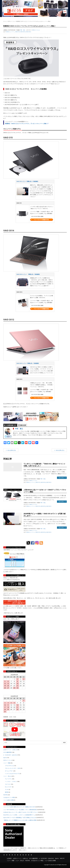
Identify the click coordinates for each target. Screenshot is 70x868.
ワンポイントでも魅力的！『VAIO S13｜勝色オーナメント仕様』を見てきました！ (45, 465)
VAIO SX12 (29, 32)
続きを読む (62, 478)
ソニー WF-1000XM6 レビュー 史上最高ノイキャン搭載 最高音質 (20, 810)
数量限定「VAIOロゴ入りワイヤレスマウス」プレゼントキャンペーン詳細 (26, 124)
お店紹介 (4, 855)
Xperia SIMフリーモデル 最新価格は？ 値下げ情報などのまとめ (20, 817)
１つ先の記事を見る (11, 450)
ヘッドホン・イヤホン (11, 781)
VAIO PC (18, 855)
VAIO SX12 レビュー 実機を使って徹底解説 (28, 363)
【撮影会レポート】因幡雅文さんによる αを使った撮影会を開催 (20, 820)
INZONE (5, 795)
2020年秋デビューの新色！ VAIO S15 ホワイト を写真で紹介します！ (45, 515)
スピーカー (8, 784)
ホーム (5, 21)
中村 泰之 (19, 429)
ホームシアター (9, 771)
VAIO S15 (17, 32)
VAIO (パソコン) (11, 21)
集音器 (7, 792)
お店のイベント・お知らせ (10, 750)
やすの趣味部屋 (7, 752)
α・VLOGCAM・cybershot (10, 755)
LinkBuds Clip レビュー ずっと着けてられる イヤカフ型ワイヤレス (21, 812)
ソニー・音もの (7, 776)
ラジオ (7, 789)
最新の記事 (23, 425)
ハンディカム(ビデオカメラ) (12, 774)
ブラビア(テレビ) (9, 766)
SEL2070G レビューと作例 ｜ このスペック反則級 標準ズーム (19, 815)
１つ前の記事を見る (59, 450)
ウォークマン (8, 779)
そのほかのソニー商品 (9, 797)
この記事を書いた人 (11, 425)
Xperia (5, 758)
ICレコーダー (8, 787)
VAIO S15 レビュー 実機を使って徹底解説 (27, 181)
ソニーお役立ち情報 (8, 800)
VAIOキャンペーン (10, 32)
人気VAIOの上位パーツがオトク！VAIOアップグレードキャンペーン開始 (45, 491)
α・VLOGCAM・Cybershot (12, 855)
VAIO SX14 (23, 32)
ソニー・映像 (7, 763)
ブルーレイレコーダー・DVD (13, 768)
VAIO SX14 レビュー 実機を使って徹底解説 (28, 274)
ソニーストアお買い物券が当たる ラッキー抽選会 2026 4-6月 (19, 807)
